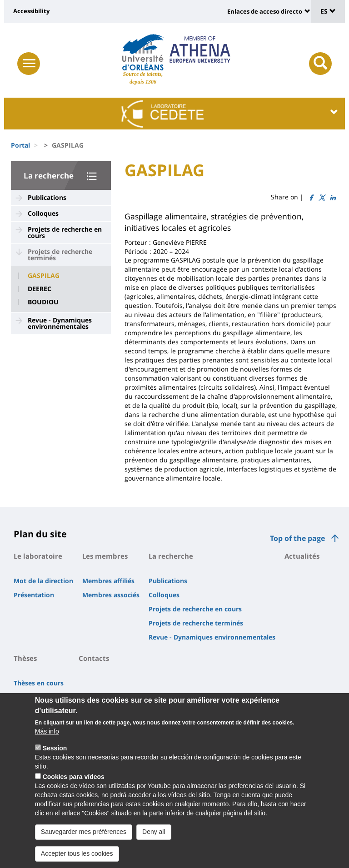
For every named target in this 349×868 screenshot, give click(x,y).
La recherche (49, 176)
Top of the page (297, 538)
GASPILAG (44, 276)
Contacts (94, 658)
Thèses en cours (39, 683)
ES (328, 11)
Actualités (302, 556)
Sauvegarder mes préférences (84, 840)
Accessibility (31, 11)
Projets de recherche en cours (65, 232)
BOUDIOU (43, 302)
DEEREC (40, 289)
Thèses (25, 658)
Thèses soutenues (42, 697)
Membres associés (111, 595)
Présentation (34, 595)
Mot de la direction (43, 581)
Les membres (105, 556)
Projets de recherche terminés (60, 255)
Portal (20, 145)
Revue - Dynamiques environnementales (60, 323)
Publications (47, 197)
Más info (47, 739)
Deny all (154, 840)
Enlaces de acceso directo (265, 11)
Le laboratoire (38, 556)
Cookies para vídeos (74, 785)
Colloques (43, 213)
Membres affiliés (108, 581)
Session (55, 756)
